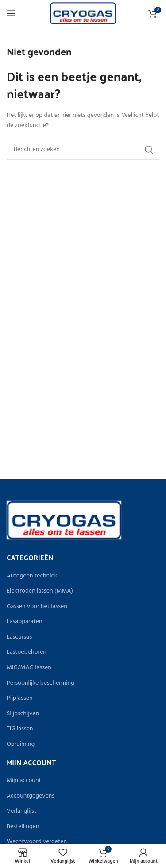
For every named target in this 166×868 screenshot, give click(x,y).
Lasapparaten (24, 622)
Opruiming (21, 744)
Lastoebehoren (27, 652)
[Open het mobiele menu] (11, 13)
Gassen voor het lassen (37, 607)
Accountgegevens (31, 796)
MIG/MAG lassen (29, 668)
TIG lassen (20, 729)
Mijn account (24, 781)
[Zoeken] (83, 150)
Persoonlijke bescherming (41, 683)
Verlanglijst (21, 811)
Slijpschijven (23, 714)
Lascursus (19, 637)
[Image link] (64, 520)
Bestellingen (23, 827)
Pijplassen (20, 698)
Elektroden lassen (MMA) (40, 591)
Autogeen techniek (32, 576)
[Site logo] (83, 14)
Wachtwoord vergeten (37, 842)
